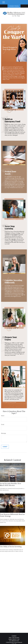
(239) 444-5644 (16, 638)
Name (3, 416)
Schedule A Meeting (14, 6)
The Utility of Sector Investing (11, 547)
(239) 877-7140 (16, 639)
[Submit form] (5, 447)
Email (3, 425)
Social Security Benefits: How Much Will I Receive (11, 485)
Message (4, 433)
